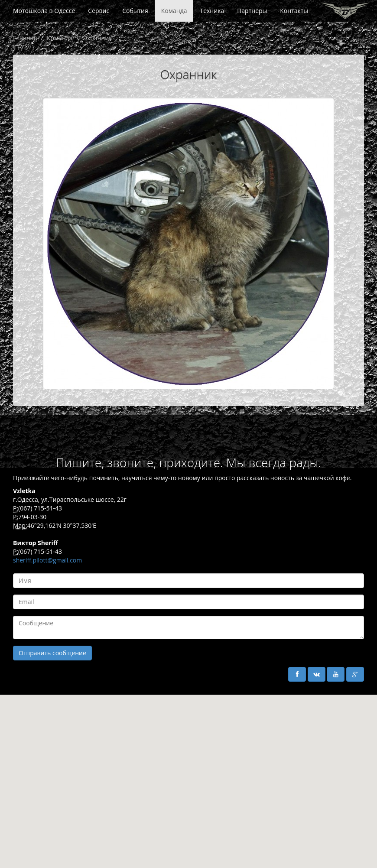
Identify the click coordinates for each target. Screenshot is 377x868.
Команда (174, 11)
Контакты (294, 11)
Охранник (97, 38)
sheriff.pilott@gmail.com (47, 560)
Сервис (99, 11)
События (135, 11)
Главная (25, 38)
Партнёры (252, 11)
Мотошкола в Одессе (44, 11)
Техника (212, 11)
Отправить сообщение (52, 653)
